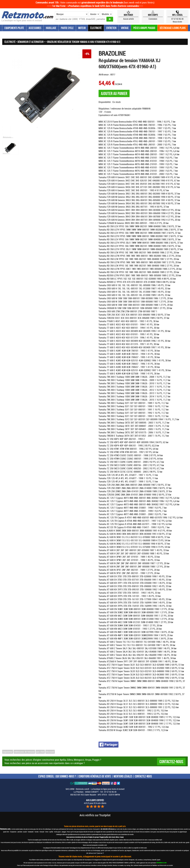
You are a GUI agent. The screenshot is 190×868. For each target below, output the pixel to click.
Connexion (153, 19)
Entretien (111, 28)
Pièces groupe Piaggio (144, 28)
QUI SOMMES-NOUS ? (66, 776)
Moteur (82, 28)
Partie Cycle (67, 28)
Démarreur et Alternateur (31, 42)
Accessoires (35, 28)
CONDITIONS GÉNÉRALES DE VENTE (95, 776)
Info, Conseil (177, 15)
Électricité (96, 28)
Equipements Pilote (14, 28)
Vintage (125, 28)
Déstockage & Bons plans (173, 28)
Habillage (51, 28)
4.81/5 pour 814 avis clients (95, 802)
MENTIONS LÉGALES (123, 776)
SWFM (117, 795)
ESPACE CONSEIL (46, 776)
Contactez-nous (171, 762)
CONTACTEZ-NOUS (143, 776)
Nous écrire (177, 22)
